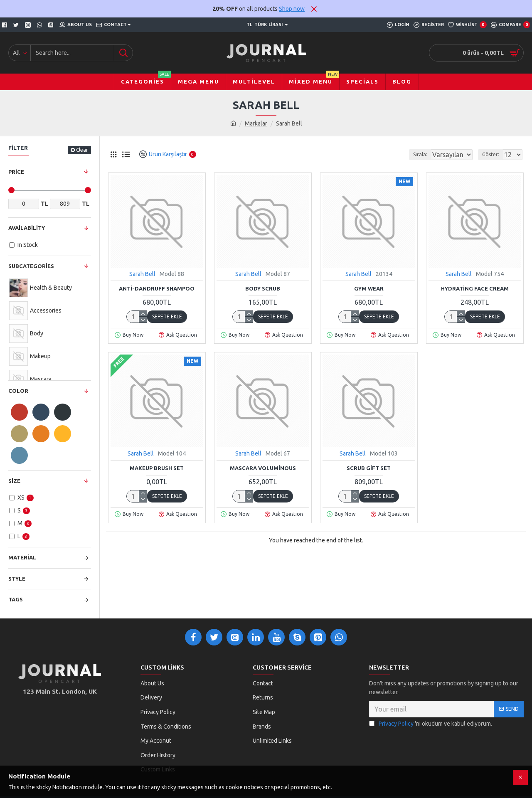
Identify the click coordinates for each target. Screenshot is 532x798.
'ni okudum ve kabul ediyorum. (431, 724)
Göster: (493, 154)
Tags (16, 599)
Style (17, 579)
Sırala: (411, 154)
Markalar (256, 123)
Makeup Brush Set (157, 468)
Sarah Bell (142, 274)
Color (18, 391)
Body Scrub (263, 288)
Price (16, 172)
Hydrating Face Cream (475, 288)
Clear (82, 150)
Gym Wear (369, 288)
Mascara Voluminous (263, 468)
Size (14, 481)
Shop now (292, 9)
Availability (27, 228)
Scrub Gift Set (369, 468)
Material (22, 557)
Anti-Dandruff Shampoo (157, 288)
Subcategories (31, 266)
